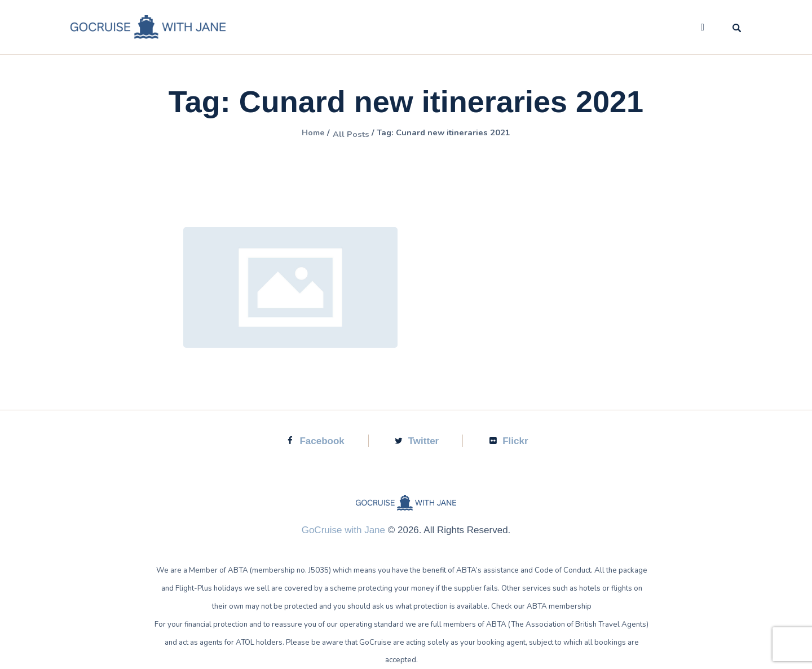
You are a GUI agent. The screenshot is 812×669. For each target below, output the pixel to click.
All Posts (342, 134)
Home (296, 134)
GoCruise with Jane (343, 530)
